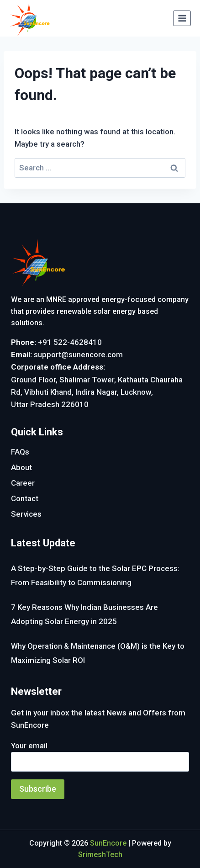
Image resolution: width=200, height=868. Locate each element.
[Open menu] (182, 18)
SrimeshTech (100, 855)
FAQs (20, 452)
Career (23, 483)
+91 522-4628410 (70, 342)
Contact (25, 498)
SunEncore (108, 843)
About (21, 467)
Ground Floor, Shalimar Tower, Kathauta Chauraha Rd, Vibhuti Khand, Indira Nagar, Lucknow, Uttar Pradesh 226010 (97, 392)
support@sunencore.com (78, 355)
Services (26, 514)
